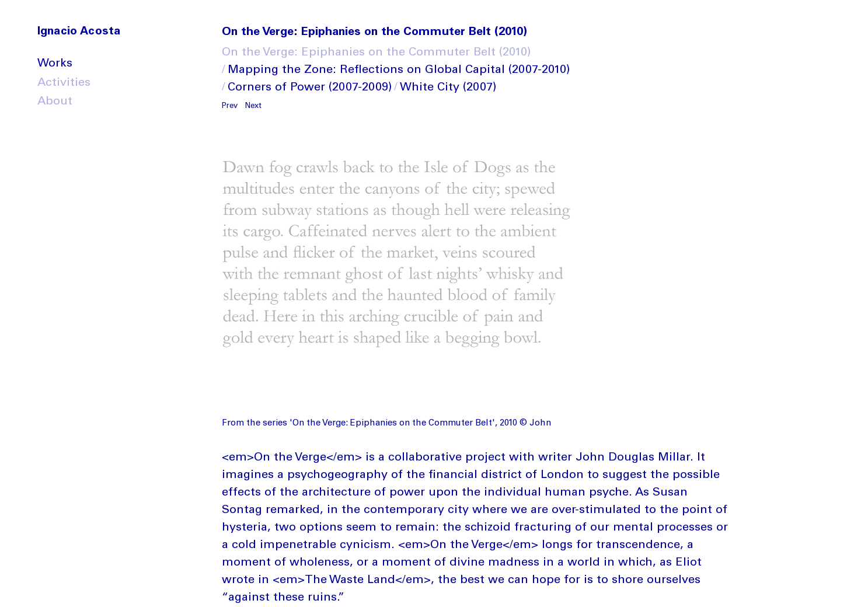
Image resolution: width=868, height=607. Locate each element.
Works (55, 64)
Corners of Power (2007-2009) (310, 88)
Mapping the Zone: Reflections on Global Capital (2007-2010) (399, 71)
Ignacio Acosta (79, 32)
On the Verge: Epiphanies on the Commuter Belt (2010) (376, 53)
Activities (64, 83)
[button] (232, 104)
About (55, 102)
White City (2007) (448, 88)
